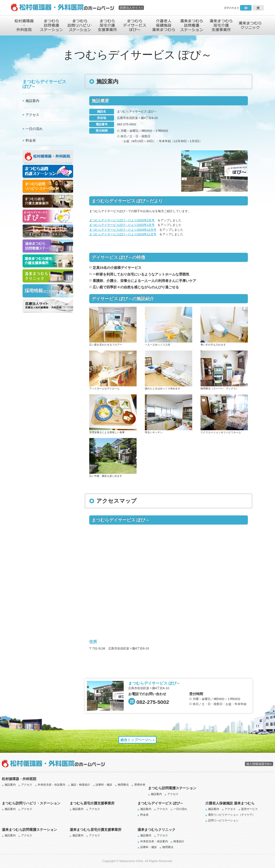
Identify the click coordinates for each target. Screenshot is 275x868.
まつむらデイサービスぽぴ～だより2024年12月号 (123, 230)
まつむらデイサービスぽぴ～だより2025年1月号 (122, 225)
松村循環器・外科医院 (19, 779)
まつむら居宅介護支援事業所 (92, 803)
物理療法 (123, 785)
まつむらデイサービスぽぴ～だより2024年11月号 (123, 234)
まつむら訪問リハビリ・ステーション (31, 803)
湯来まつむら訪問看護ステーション (29, 830)
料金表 (31, 140)
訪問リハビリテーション (223, 820)
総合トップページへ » (137, 740)
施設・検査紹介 (80, 785)
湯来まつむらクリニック (156, 830)
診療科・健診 (104, 785)
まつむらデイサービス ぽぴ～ (160, 803)
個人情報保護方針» (259, 764)
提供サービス (249, 809)
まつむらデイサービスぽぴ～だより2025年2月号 (122, 220)
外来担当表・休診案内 (52, 785)
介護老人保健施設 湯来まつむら (230, 803)
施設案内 (32, 101)
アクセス (32, 115)
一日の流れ (34, 129)
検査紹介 (179, 841)
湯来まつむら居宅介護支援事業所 (96, 830)
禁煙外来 (140, 785)
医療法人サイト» (131, 8)
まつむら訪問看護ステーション (172, 788)
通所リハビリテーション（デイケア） (232, 815)
